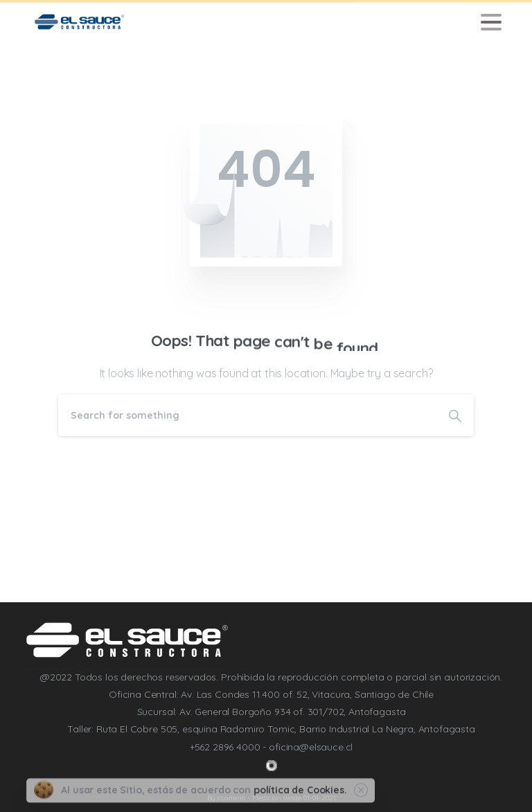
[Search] (247, 415)
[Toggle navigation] (491, 22)
